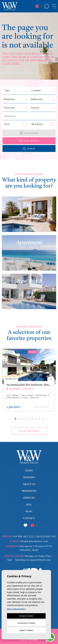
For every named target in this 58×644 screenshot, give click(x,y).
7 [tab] (36, 419)
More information (16, 609)
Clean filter (29, 133)
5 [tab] (29, 419)
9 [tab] (43, 419)
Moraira (29, 478)
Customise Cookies (26, 623)
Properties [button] (29, 491)
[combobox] (14, 91)
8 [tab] (39, 419)
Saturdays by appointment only (33, 560)
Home (29, 471)
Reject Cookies (26, 630)
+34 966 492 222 (23, 537)
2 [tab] (19, 419)
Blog (29, 512)
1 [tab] (15, 419)
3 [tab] (22, 419)
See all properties (29, 431)
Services (29, 498)
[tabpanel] (29, 381)
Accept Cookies (26, 616)
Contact (29, 518)
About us (29, 484)
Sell (29, 505)
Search (29, 149)
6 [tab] (32, 419)
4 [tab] (26, 419)
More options (29, 141)
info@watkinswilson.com (34, 541)
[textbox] (12, 91)
